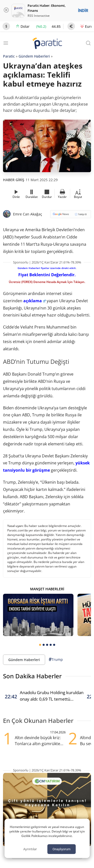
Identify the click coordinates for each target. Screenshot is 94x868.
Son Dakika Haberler (32, 676)
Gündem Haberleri (34, 56)
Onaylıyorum (61, 849)
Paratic (9, 56)
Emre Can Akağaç (28, 214)
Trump (56, 659)
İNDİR (83, 11)
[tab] (40, 645)
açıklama (34, 301)
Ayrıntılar (30, 849)
